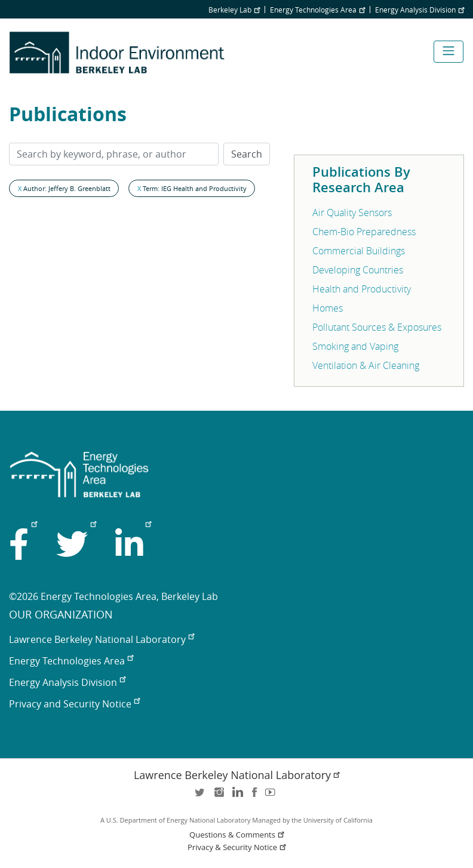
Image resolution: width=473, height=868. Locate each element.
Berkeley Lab (234, 10)
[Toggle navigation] (449, 52)
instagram (219, 796)
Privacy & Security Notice (238, 847)
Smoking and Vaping (355, 346)
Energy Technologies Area (317, 10)
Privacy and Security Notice (74, 704)
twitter (201, 796)
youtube (272, 796)
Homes (328, 308)
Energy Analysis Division (420, 10)
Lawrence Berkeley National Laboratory (102, 639)
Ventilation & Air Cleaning (366, 365)
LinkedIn (236, 796)
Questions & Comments (238, 835)
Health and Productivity (362, 289)
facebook (254, 796)
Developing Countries (358, 270)
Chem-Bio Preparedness (364, 232)
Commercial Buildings (359, 251)
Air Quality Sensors (352, 213)
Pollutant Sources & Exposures (377, 327)
